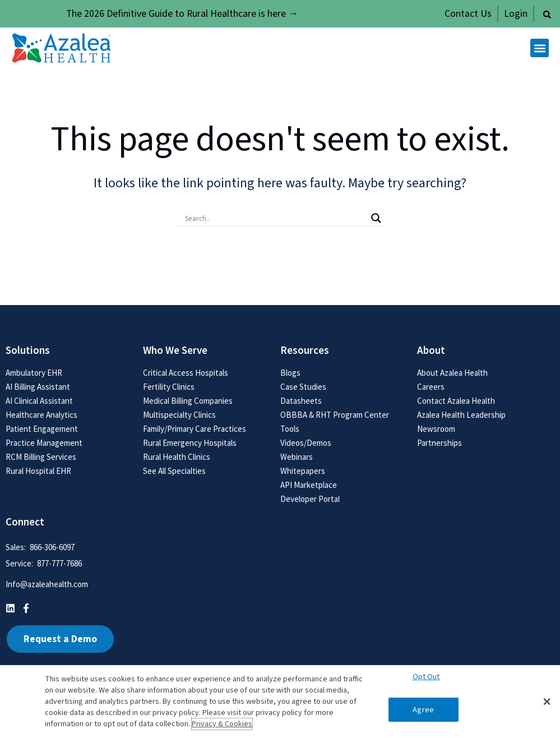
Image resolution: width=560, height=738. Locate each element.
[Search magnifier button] (376, 218)
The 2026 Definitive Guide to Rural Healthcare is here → (182, 14)
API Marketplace (309, 485)
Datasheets (301, 401)
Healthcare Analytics (41, 415)
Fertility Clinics (169, 387)
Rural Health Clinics (177, 457)
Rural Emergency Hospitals (190, 443)
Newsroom (436, 429)
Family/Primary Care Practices (195, 429)
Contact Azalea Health (456, 401)
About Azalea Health (452, 373)
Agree (423, 710)
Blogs (290, 373)
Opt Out (426, 677)
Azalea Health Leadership (461, 415)
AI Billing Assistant (38, 387)
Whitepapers (303, 471)
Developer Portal (310, 499)
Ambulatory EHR (34, 373)
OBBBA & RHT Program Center (335, 415)
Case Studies (303, 387)
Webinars (297, 457)
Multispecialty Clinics (179, 415)
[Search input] (275, 218)
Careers (431, 387)
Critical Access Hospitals (186, 373)
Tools (290, 429)
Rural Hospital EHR (38, 471)
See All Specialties (174, 471)
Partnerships (439, 443)
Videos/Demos (306, 443)
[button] (547, 15)
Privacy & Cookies (222, 724)
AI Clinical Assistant (39, 401)
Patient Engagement (42, 429)
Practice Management (44, 443)
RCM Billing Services (41, 457)
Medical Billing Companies (188, 401)
